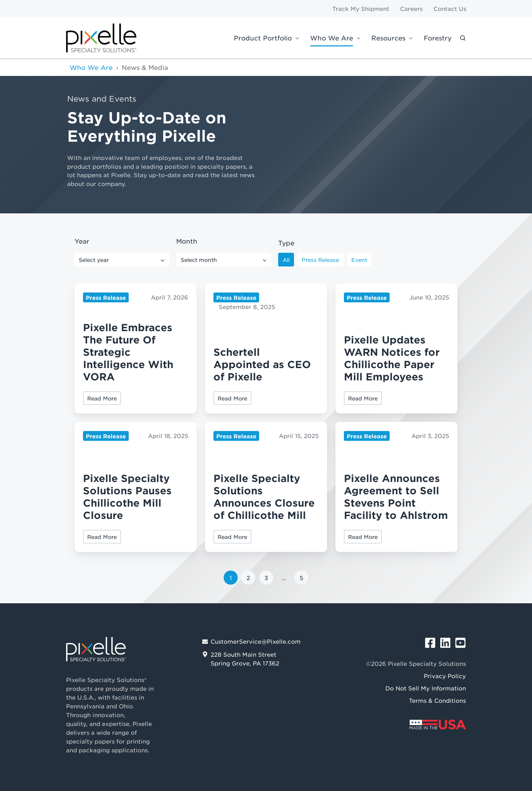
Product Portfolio (263, 38)
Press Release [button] (320, 260)
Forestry (438, 38)
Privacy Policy (445, 676)
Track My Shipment (361, 8)
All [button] (286, 260)
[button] (463, 38)
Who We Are (332, 38)
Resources (388, 38)
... (284, 578)
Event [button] (359, 260)
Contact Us (450, 8)
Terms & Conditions (437, 700)
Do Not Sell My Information (426, 688)
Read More (102, 398)
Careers (411, 8)
